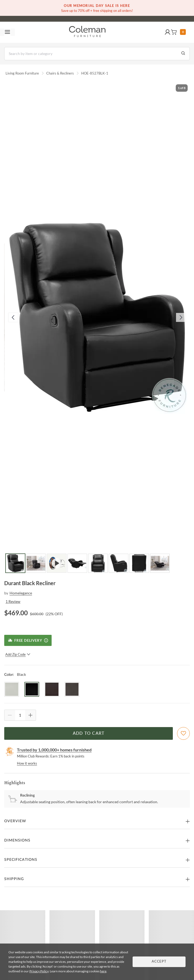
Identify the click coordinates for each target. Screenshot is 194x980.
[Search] (97, 54)
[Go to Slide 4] (77, 563)
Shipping (14, 879)
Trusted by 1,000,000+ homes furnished (54, 750)
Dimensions (17, 840)
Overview (15, 821)
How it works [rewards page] (27, 763)
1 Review (13, 601)
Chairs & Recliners (60, 73)
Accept (159, 962)
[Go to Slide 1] (15, 563)
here (103, 971)
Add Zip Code (18, 654)
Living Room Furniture (22, 73)
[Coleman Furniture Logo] (87, 32)
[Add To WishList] (183, 733)
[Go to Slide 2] (36, 563)
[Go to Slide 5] (98, 563)
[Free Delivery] (28, 640)
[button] (168, 32)
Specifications (21, 860)
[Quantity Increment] (30, 715)
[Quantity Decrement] (10, 715)
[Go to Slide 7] (139, 563)
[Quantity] (20, 715)
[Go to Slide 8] (160, 563)
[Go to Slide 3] (57, 563)
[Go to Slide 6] (119, 563)
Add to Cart (89, 733)
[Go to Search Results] (183, 54)
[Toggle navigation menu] (7, 32)
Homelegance (21, 593)
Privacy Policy (39, 971)
